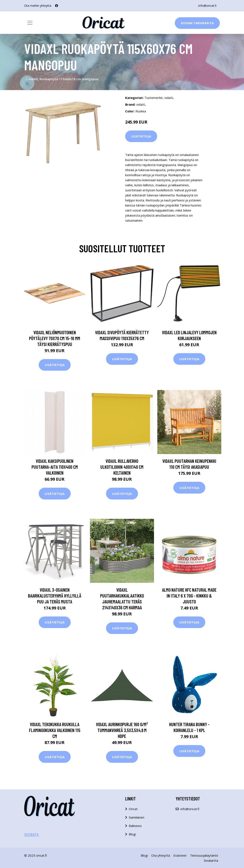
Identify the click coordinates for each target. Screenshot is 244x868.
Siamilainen (137, 817)
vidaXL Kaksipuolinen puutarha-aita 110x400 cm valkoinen (55, 467)
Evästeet (180, 855)
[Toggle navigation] (30, 23)
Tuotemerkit (154, 98)
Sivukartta (211, 860)
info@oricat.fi (207, 6)
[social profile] (57, 6)
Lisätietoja (141, 136)
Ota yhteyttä (161, 855)
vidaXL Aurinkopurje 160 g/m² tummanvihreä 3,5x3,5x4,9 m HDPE (122, 730)
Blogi (132, 834)
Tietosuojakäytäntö (204, 855)
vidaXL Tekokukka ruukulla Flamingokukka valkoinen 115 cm (55, 730)
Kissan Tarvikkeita (197, 23)
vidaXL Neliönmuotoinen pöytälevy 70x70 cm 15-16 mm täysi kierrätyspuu (55, 338)
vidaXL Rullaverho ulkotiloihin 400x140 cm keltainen (122, 467)
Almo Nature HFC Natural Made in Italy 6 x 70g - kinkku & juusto (189, 596)
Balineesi (135, 826)
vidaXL (169, 98)
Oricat (133, 809)
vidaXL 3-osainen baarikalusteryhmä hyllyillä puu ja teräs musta (55, 596)
